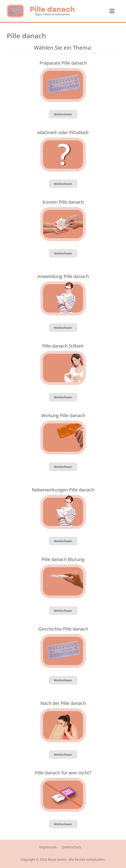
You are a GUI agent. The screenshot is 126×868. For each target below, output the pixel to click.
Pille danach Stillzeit (63, 346)
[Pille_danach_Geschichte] (63, 70)
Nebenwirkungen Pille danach (63, 490)
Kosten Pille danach (63, 202)
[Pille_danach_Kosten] (63, 209)
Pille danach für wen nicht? (63, 773)
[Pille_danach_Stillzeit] (63, 353)
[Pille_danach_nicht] (63, 780)
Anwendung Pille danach (63, 276)
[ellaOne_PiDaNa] (63, 139)
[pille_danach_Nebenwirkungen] (63, 283)
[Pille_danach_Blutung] (63, 566)
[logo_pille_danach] (41, 6)
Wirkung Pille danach (63, 415)
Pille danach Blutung (63, 559)
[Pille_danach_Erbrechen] (63, 710)
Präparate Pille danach (63, 63)
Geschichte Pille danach (63, 629)
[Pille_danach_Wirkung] (63, 422)
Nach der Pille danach (63, 703)
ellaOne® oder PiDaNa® (63, 132)
